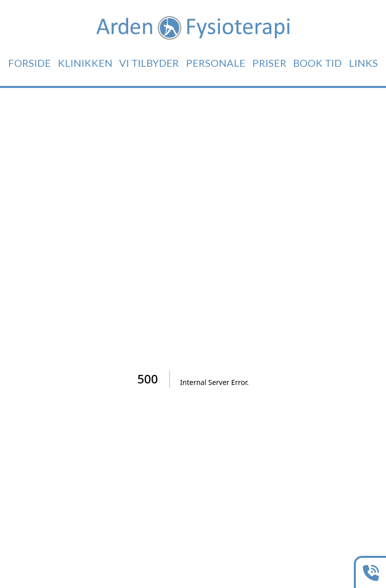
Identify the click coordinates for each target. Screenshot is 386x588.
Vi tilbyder (149, 63)
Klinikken (85, 63)
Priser (269, 63)
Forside (29, 63)
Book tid (317, 63)
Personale (216, 63)
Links (363, 63)
